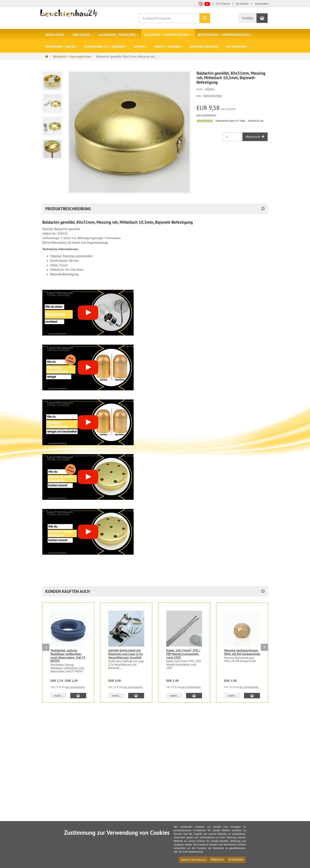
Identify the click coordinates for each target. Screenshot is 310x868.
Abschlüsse (83, 35)
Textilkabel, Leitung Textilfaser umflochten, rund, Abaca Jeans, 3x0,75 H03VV (68, 656)
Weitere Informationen (194, 860)
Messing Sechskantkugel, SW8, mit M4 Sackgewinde (242, 652)
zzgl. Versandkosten (206, 115)
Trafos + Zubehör (169, 47)
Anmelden (262, 4)
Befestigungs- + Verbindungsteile (225, 35)
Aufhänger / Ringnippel (119, 35)
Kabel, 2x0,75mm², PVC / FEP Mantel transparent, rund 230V (183, 654)
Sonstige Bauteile (205, 47)
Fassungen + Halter (62, 47)
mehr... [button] (58, 696)
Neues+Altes (56, 35)
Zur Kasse (223, 4)
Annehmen (236, 860)
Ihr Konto (242, 4)
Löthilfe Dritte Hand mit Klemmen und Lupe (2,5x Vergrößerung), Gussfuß (126, 654)
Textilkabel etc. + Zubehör (106, 47)
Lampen (141, 47)
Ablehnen (217, 860)
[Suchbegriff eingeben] (169, 18)
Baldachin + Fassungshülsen (168, 35)
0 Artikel (248, 18)
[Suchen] (205, 18)
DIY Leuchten (238, 47)
